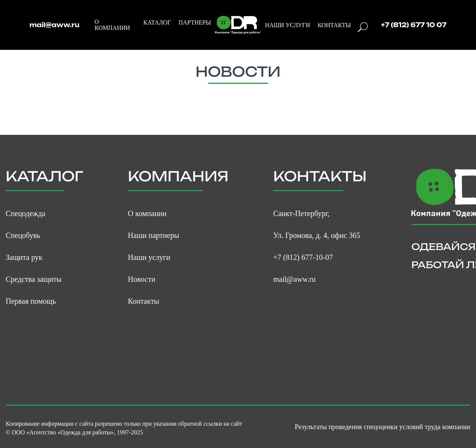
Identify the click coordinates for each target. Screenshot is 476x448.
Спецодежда (25, 213)
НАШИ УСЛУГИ (287, 25)
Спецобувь (23, 235)
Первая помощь (31, 301)
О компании (147, 213)
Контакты (144, 301)
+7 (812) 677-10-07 (303, 257)
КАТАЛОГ (157, 23)
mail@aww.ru (54, 25)
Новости (142, 279)
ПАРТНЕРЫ (195, 23)
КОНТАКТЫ (334, 25)
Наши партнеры (154, 235)
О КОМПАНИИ (112, 25)
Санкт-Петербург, (301, 213)
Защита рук (24, 257)
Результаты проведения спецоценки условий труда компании (382, 427)
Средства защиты (34, 279)
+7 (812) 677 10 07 (414, 25)
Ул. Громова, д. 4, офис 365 (317, 235)
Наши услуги (149, 257)
